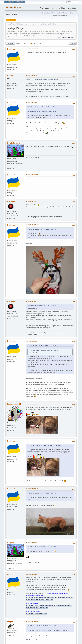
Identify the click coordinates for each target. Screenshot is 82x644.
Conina (10, 76)
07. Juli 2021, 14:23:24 (32, 341)
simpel (10, 622)
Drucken (73, 43)
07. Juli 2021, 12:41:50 (32, 225)
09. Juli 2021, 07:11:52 (32, 543)
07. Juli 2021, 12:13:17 (32, 201)
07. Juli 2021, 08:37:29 (32, 143)
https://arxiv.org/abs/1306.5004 (36, 614)
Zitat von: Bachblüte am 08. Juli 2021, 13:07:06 (43, 547)
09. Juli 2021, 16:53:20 (32, 622)
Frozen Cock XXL (14, 404)
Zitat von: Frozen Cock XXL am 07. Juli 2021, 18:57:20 (45, 445)
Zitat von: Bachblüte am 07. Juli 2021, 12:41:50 (43, 306)
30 (34, 43)
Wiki (52, 13)
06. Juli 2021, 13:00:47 (32, 49)
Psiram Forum (13, 7)
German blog (58, 13)
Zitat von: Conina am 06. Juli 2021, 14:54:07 (42, 107)
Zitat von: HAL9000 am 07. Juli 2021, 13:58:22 (42, 345)
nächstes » (72, 37)
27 (26, 43)
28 (28, 43)
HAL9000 (11, 201)
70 (40, 43)
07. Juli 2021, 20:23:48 (32, 441)
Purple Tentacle (14, 143)
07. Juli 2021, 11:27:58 (32, 175)
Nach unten (10, 43)
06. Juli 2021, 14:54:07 (32, 76)
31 (36, 43)
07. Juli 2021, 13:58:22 (32, 301)
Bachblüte (11, 49)
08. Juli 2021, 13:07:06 (32, 489)
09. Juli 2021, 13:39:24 (32, 574)
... (25, 43)
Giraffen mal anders (32, 640)
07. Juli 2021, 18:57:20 (32, 404)
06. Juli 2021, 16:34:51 (32, 103)
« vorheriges (62, 37)
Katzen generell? (31, 636)
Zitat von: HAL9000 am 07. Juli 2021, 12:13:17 (42, 229)
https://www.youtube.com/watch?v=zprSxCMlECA (42, 79)
